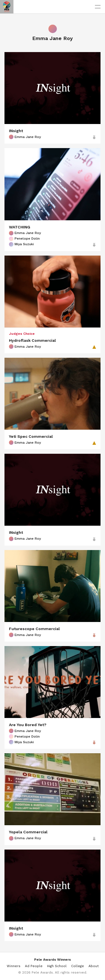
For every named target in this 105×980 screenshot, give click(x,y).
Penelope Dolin (24, 239)
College (78, 966)
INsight (16, 131)
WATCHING (20, 227)
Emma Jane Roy (25, 137)
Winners (14, 966)
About (94, 966)
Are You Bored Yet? (28, 725)
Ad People (34, 966)
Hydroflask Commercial (32, 340)
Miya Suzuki (21, 244)
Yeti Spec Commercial (31, 436)
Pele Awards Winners (53, 960)
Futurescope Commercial (34, 629)
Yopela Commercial (28, 832)
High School (57, 966)
